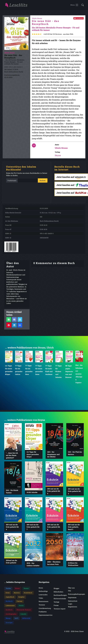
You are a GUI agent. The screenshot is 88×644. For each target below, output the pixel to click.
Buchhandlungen (60, 596)
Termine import (60, 610)
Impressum (72, 599)
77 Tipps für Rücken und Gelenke (59, 373)
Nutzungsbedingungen (77, 595)
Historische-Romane (24, 611)
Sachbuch (9, 611)
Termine (42, 606)
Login (70, 605)
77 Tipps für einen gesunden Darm (39, 371)
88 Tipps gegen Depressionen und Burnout (69, 373)
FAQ (69, 592)
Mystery (17, 594)
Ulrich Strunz (61, 149)
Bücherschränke (60, 600)
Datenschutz (73, 602)
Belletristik (26, 619)
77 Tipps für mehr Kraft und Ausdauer (49, 371)
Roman (26, 590)
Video (41, 599)
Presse (56, 607)
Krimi (8, 594)
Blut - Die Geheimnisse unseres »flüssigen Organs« (79, 375)
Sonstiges (9, 624)
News (41, 589)
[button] (82, 6)
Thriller (8, 590)
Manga (8, 619)
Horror (17, 590)
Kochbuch (79, 19)
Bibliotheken (58, 593)
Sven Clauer (79, 632)
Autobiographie (11, 615)
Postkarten (43, 613)
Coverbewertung (45, 609)
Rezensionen (44, 603)
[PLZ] (28, 182)
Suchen (43, 182)
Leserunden (43, 596)
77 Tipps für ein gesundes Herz (29, 371)
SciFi (16, 619)
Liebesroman (10, 607)
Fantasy (20, 602)
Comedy (23, 615)
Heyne (58, 157)
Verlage (56, 603)
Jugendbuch (10, 598)
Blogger (56, 590)
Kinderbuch (28, 594)
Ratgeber (21, 598)
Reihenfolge (43, 592)
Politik (21, 607)
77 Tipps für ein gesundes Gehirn (19, 371)
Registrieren (73, 608)
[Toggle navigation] (74, 6)
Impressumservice (46, 616)
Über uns (71, 589)
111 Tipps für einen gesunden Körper (9, 371)
